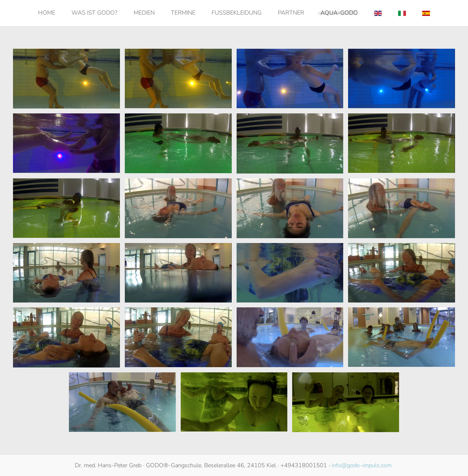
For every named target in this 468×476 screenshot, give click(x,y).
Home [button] (47, 13)
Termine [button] (183, 13)
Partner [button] (291, 13)
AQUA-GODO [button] (339, 13)
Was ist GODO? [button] (94, 13)
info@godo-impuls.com (362, 465)
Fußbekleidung (237, 13)
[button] (66, 79)
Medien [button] (144, 13)
